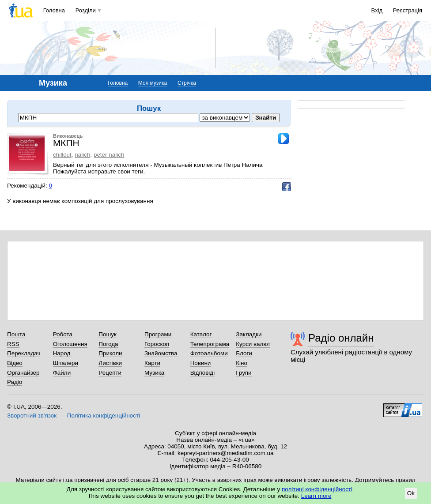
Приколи (110, 353)
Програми (158, 334)
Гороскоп (157, 344)
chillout (62, 155)
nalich (82, 155)
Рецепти (110, 373)
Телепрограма (210, 344)
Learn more (316, 496)
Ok (411, 493)
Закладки (249, 334)
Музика (154, 373)
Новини (201, 363)
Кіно (242, 363)
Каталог (201, 334)
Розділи (86, 10)
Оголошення (70, 344)
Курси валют (253, 344)
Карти (152, 363)
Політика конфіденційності (104, 416)
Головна (54, 10)
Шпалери (66, 363)
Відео (15, 363)
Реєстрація (408, 10)
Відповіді (203, 373)
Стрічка (187, 83)
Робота (63, 334)
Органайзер (23, 373)
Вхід (377, 10)
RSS (13, 344)
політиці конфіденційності (317, 489)
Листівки (110, 363)
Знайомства (161, 353)
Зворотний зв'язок (32, 416)
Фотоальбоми (209, 353)
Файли (62, 373)
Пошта (16, 334)
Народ (62, 353)
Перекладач (24, 353)
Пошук (108, 334)
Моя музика (153, 83)
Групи (244, 373)
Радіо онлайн (341, 338)
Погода (108, 344)
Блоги (244, 353)
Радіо (15, 382)
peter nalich (109, 155)
